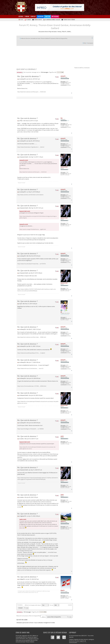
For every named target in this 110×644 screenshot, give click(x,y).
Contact (33, 16)
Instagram (55, 16)
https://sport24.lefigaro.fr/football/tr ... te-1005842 (30, 429)
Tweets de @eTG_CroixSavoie (82, 68)
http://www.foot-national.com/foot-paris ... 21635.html (31, 92)
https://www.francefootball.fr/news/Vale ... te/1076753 (31, 264)
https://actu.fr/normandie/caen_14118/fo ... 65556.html (32, 386)
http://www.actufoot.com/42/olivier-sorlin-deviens (30, 195)
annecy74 (23, 79)
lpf (21, 304)
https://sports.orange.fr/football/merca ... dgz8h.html (33, 229)
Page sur (52, 72)
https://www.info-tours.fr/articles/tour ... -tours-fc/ (30, 368)
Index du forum (25, 38)
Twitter (47, 16)
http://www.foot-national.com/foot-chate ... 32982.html (32, 337)
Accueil (21, 16)
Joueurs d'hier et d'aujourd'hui (59, 38)
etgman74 (23, 516)
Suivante (70, 605)
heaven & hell (24, 157)
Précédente (20, 605)
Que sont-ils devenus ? (27, 69)
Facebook (40, 16)
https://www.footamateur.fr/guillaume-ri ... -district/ (31, 147)
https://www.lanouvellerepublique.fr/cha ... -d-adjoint (31, 353)
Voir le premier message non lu (32, 72)
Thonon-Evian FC (37, 20)
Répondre (20, 72)
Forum (27, 16)
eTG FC (21, 20)
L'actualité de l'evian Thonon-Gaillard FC (40, 38)
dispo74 (22, 579)
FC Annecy (28, 20)
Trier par (54, 605)
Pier (21, 121)
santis (22, 439)
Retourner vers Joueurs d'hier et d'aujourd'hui (28, 616)
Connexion (90, 43)
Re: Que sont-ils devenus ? (29, 76)
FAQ (85, 43)
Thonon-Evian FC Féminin (68, 20)
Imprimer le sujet (92, 38)
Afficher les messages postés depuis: (37, 605)
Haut (72, 93)
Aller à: (44, 617)
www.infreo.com (82, 643)
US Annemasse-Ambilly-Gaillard (52, 20)
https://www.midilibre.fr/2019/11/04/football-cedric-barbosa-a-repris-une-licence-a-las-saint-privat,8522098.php (37, 290)
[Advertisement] (55, 56)
